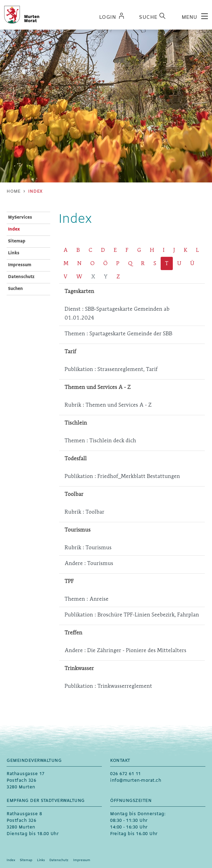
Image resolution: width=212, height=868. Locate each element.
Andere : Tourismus (89, 563)
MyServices (20, 217)
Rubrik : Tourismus (88, 547)
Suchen (15, 289)
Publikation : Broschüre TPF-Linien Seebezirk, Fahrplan (132, 615)
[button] (35, 191)
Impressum (20, 265)
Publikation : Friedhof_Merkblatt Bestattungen (122, 476)
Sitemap (17, 241)
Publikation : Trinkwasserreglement (108, 686)
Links (14, 253)
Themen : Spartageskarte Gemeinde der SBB (118, 334)
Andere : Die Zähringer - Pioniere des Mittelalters (125, 650)
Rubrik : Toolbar (84, 512)
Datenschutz (21, 277)
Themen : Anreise (87, 599)
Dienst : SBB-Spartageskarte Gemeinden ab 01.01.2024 (117, 313)
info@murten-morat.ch (136, 781)
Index (28, 229)
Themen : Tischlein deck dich (100, 440)
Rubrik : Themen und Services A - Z (108, 405)
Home (14, 191)
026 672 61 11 (126, 774)
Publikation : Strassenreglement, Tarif (111, 369)
